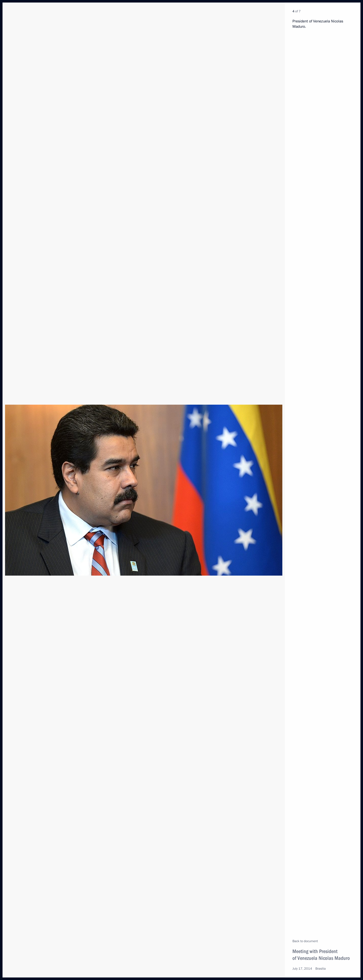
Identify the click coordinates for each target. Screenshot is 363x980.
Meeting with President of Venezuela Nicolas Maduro (321, 955)
